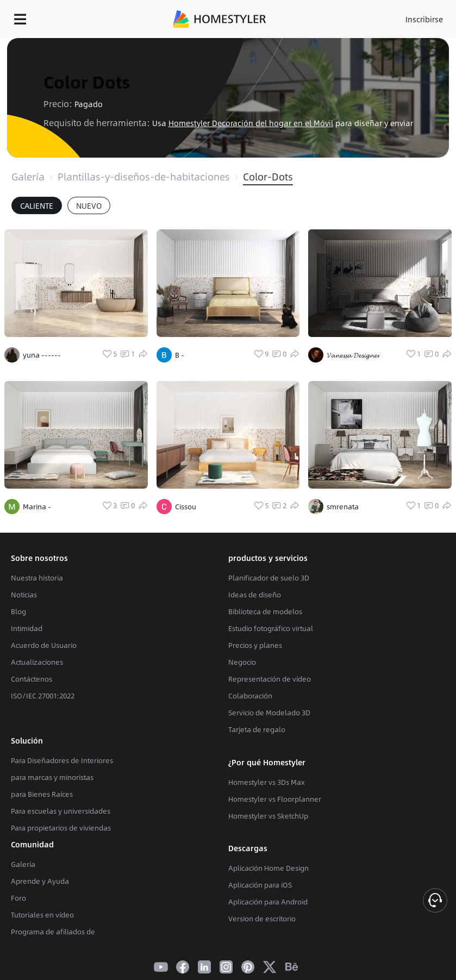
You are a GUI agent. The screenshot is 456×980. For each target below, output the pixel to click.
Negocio (242, 662)
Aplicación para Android (268, 902)
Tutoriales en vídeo (42, 915)
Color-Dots (268, 177)
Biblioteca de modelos (265, 611)
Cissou (186, 507)
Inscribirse (424, 19)
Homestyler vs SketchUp (268, 816)
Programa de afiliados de (53, 932)
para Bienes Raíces (42, 794)
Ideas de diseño (255, 595)
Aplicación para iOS (260, 885)
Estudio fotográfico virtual (271, 628)
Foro (18, 898)
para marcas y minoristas (52, 777)
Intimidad (27, 628)
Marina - (37, 507)
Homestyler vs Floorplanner (275, 799)
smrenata (343, 507)
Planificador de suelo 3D (269, 578)
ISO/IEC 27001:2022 (43, 696)
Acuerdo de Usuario (44, 645)
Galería (28, 177)
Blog (18, 611)
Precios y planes (255, 645)
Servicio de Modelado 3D (269, 713)
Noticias (24, 595)
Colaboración (250, 696)
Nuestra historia (37, 578)
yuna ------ (42, 355)
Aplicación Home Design (268, 868)
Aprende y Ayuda (40, 881)
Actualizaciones (37, 662)
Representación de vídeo (270, 679)
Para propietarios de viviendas (61, 828)
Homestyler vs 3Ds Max (267, 782)
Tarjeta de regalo (257, 729)
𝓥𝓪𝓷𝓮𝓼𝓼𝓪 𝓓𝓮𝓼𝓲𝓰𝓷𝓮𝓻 (353, 355)
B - (180, 355)
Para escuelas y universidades (61, 811)
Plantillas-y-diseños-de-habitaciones (144, 177)
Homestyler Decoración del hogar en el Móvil (251, 123)
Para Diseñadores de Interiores (62, 760)
